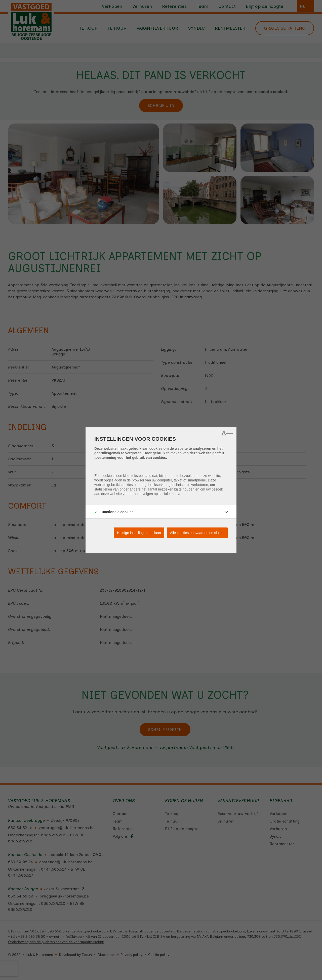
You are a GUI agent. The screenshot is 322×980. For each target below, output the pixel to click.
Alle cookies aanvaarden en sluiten (197, 533)
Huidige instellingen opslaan (139, 533)
